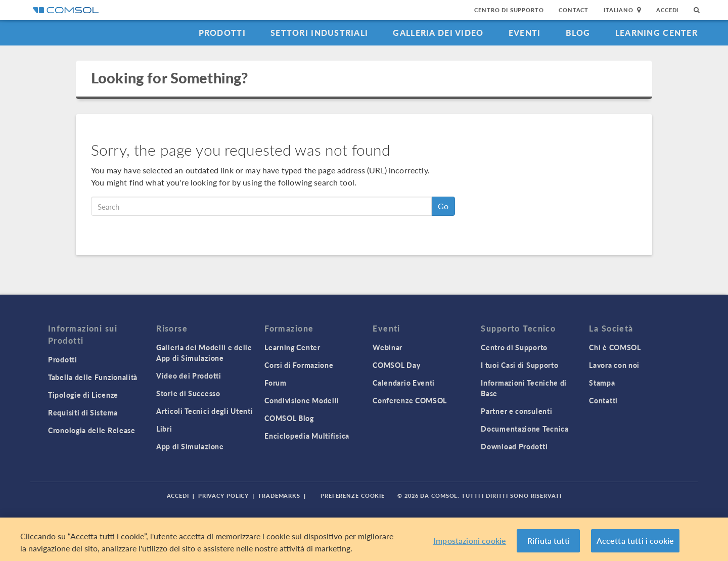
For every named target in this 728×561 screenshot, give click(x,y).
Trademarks (279, 496)
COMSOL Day (396, 365)
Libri (164, 429)
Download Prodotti (514, 446)
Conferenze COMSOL (410, 400)
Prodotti (222, 33)
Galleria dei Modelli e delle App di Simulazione (204, 353)
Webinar (388, 347)
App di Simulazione (190, 446)
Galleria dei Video (438, 33)
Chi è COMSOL (615, 347)
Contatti (603, 400)
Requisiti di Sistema (83, 412)
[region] (364, 539)
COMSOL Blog (289, 418)
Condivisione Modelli (302, 400)
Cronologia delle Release (92, 430)
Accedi (667, 10)
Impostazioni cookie (470, 541)
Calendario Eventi (404, 383)
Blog (578, 33)
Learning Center (656, 33)
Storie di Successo (188, 393)
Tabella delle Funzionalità (93, 377)
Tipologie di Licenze (83, 395)
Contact (574, 10)
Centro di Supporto (509, 10)
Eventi (525, 33)
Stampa (602, 383)
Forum (276, 383)
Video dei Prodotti (189, 376)
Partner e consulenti (516, 411)
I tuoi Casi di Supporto (519, 365)
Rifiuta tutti (549, 541)
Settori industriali (319, 33)
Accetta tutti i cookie (635, 541)
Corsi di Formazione (299, 365)
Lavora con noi (614, 365)
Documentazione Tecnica (525, 429)
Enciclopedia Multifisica (307, 436)
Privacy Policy (223, 496)
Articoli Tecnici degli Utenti (204, 411)
